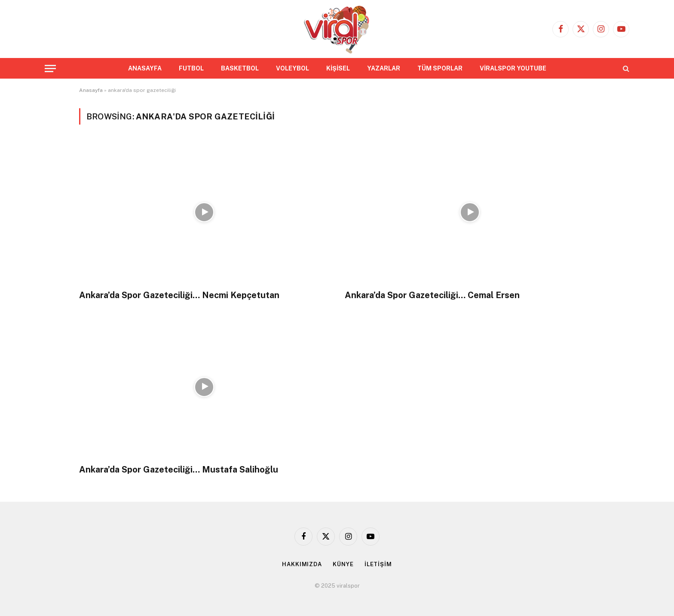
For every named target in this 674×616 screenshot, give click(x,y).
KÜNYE (343, 564)
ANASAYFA (145, 68)
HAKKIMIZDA (302, 564)
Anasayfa (91, 90)
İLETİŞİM (378, 564)
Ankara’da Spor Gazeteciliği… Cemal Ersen (432, 295)
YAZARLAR (384, 68)
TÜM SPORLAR (440, 68)
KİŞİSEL (338, 68)
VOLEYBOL (293, 68)
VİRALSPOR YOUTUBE (513, 68)
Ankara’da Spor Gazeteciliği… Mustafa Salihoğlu (179, 470)
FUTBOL (191, 68)
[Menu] (50, 69)
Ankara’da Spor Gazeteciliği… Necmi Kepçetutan (179, 295)
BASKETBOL (240, 68)
